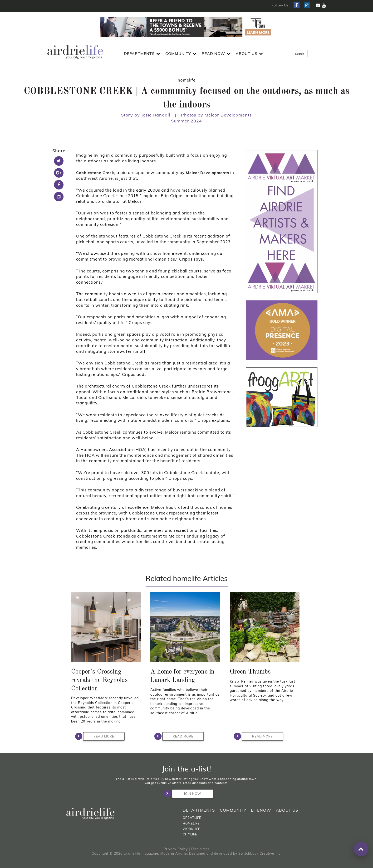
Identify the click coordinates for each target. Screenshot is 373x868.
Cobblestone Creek (95, 173)
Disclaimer (200, 849)
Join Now (186, 794)
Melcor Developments (207, 173)
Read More (99, 736)
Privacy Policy (176, 849)
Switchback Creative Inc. (260, 853)
